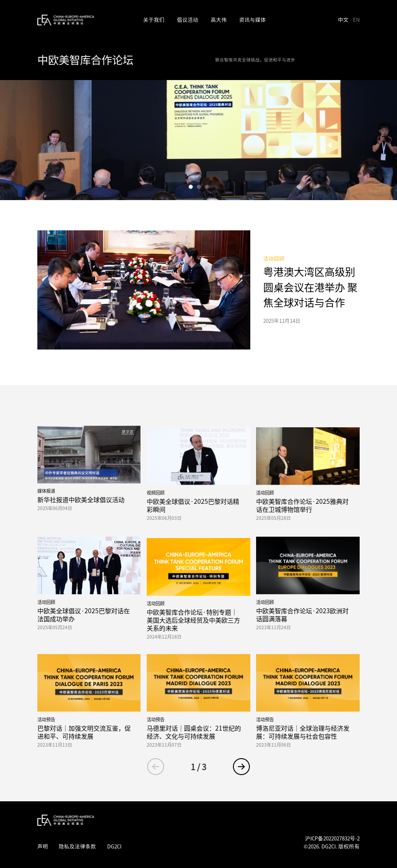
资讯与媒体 (253, 20)
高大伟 (219, 20)
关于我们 (154, 20)
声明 (43, 846)
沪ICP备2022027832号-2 (332, 838)
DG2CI (114, 846)
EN (356, 20)
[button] (191, 187)
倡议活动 (188, 20)
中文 (344, 20)
